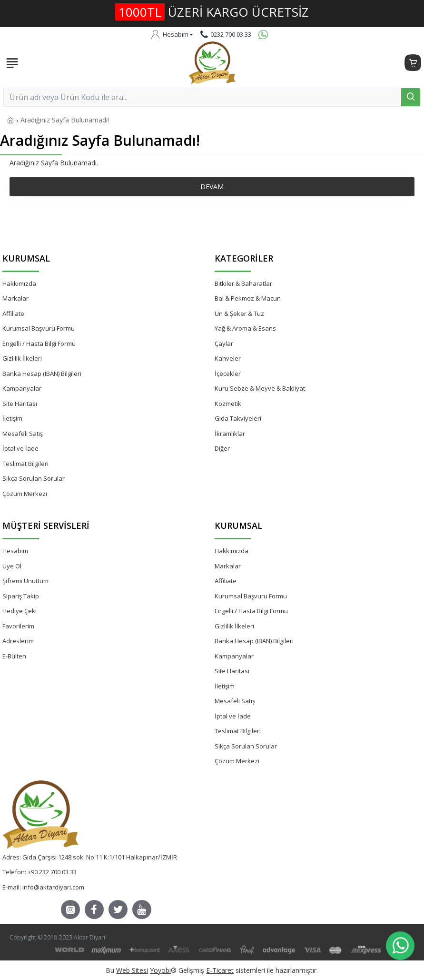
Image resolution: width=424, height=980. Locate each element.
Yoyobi (160, 970)
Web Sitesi (132, 970)
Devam (212, 187)
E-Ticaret (220, 970)
